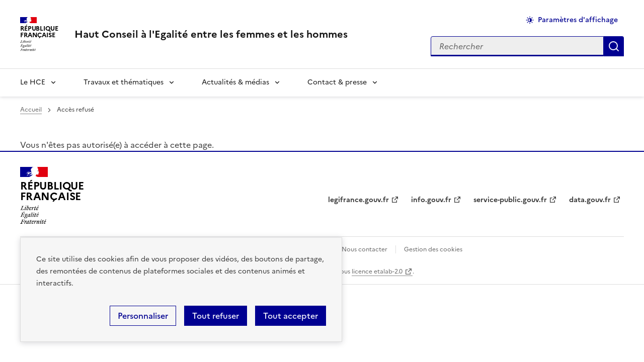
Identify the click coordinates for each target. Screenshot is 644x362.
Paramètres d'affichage (578, 20)
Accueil (31, 110)
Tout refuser (216, 316)
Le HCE (33, 82)
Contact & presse (337, 82)
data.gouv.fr (590, 200)
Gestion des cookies (433, 249)
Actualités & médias (235, 82)
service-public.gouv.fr (510, 200)
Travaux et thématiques (124, 82)
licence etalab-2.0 (377, 271)
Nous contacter (365, 249)
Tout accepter (291, 316)
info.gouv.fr (431, 200)
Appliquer (614, 46)
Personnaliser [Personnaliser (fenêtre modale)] (143, 316)
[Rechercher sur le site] (517, 46)
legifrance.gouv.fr (358, 200)
